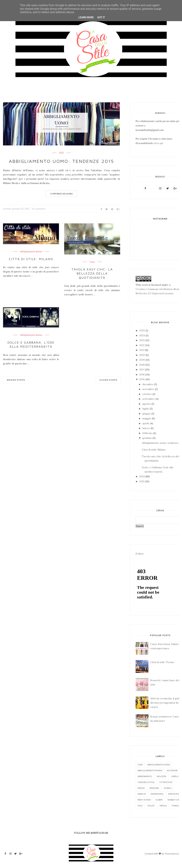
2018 (142, 365)
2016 (142, 375)
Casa (92, 262)
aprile (146, 423)
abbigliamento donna (31, 252)
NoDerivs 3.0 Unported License (155, 293)
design (141, 788)
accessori (172, 770)
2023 (142, 340)
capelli (175, 776)
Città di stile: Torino (162, 662)
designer (154, 788)
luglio (146, 409)
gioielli (168, 788)
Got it (101, 17)
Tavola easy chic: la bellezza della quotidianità (92, 273)
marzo (147, 428)
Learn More (86, 17)
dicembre (148, 384)
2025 (142, 330)
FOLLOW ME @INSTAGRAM (91, 833)
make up (142, 794)
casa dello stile (146, 782)
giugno (147, 414)
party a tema (144, 800)
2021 (142, 350)
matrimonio (157, 794)
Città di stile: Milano (31, 259)
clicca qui (158, 143)
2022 (142, 345)
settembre (149, 399)
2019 (142, 360)
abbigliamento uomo (159, 765)
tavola (163, 806)
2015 (61, 153)
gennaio (147, 438)
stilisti (151, 806)
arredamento (145, 776)
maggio (147, 418)
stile (140, 806)
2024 (142, 335)
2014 (142, 476)
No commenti (39, 209)
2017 (142, 370)
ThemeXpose (172, 854)
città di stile (166, 782)
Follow (140, 554)
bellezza (161, 776)
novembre (149, 389)
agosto (147, 404)
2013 (142, 481)
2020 (143, 355)
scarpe (159, 800)
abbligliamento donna (150, 770)
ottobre (147, 394)
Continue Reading (61, 194)
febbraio (148, 433)
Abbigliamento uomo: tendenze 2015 (61, 161)
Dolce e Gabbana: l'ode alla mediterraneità (31, 345)
